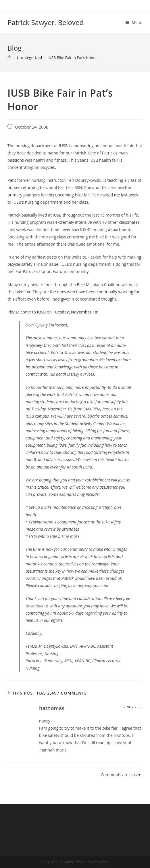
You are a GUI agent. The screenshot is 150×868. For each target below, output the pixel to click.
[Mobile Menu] (134, 22)
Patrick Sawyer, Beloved (46, 22)
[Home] (9, 58)
